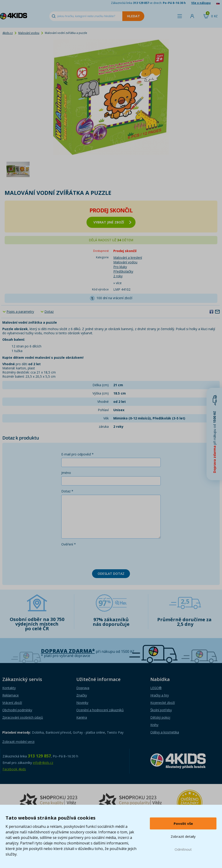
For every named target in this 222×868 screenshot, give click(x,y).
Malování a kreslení (128, 258)
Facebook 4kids (14, 769)
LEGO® (156, 688)
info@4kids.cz (43, 763)
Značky (82, 695)
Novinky (82, 703)
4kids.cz (8, 33)
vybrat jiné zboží (112, 222)
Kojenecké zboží (163, 703)
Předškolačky (123, 271)
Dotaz (49, 312)
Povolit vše (183, 823)
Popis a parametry (20, 312)
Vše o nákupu (201, 3)
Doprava (83, 688)
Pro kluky (120, 267)
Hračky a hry (160, 695)
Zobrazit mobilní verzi (18, 742)
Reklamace (11, 695)
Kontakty (9, 688)
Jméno (66, 473)
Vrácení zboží (12, 703)
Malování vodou (29, 33)
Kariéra (82, 717)
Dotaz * (67, 491)
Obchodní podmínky (17, 710)
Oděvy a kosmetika (165, 732)
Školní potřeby (161, 710)
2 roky (118, 276)
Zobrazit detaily (183, 836)
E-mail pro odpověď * (77, 454)
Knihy (154, 725)
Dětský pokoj (160, 717)
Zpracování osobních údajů (23, 717)
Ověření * (69, 544)
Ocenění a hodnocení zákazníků (100, 710)
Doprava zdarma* (68, 651)
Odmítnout (183, 849)
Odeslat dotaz (111, 574)
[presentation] (96, 557)
